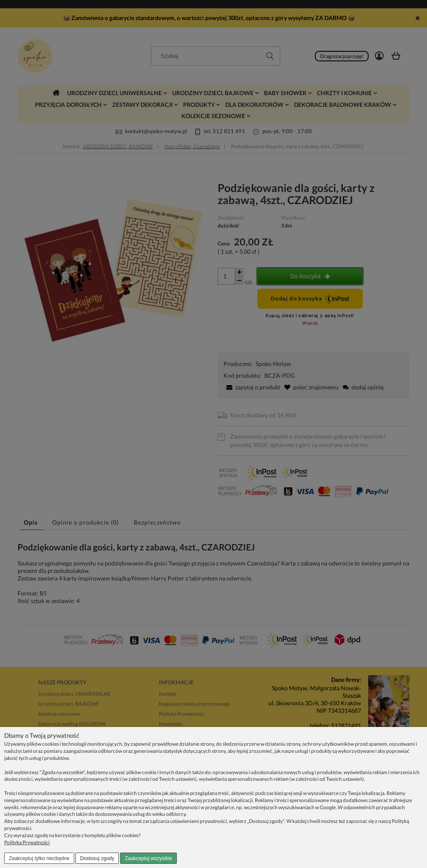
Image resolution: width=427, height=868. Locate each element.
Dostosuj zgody (97, 858)
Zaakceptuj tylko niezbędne (39, 858)
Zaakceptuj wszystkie (148, 858)
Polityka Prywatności (27, 842)
